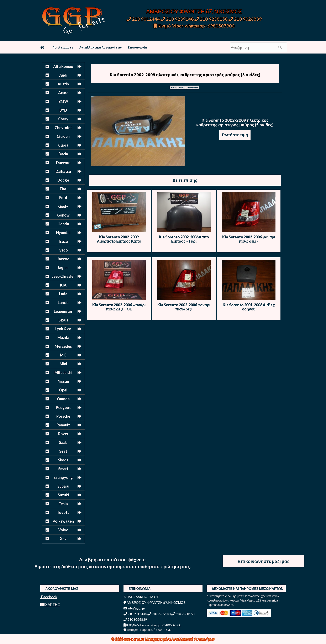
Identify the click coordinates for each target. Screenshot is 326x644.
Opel (63, 390)
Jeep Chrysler (63, 276)
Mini (63, 364)
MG (63, 355)
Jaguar (63, 268)
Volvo (63, 530)
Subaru (63, 486)
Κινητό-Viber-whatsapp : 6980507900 (194, 26)
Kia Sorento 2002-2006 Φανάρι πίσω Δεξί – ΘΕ (119, 307)
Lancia (63, 303)
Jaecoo (63, 259)
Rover (63, 434)
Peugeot (63, 407)
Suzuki (63, 495)
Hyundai (63, 233)
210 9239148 (177, 19)
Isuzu (63, 241)
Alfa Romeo (63, 66)
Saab (63, 442)
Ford (63, 198)
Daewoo (63, 163)
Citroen (63, 136)
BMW (63, 101)
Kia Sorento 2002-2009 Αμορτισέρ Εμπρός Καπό (119, 239)
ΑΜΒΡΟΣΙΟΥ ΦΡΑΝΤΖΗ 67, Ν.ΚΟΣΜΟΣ (194, 11)
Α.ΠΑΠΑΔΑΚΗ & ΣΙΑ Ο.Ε (141, 597)
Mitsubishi (63, 372)
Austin (63, 84)
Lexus (63, 320)
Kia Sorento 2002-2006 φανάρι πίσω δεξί (184, 307)
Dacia (63, 154)
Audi (63, 75)
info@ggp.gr (134, 608)
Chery (63, 119)
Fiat (63, 189)
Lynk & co (63, 329)
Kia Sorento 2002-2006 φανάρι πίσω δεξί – (249, 239)
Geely (63, 206)
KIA (63, 285)
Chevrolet (63, 128)
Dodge (63, 180)
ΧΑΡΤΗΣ (50, 604)
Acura (63, 93)
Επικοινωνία (137, 47)
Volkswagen (63, 521)
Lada (63, 294)
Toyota (63, 512)
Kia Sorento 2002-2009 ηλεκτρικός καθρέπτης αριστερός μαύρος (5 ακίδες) (185, 75)
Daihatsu (63, 171)
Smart (63, 469)
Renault (63, 425)
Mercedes (63, 346)
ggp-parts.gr (134, 639)
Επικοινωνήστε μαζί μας (264, 561)
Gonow (63, 215)
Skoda (63, 460)
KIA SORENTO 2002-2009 (184, 87)
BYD (63, 110)
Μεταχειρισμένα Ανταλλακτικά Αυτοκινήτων (180, 639)
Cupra (63, 145)
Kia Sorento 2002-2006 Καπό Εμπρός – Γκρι (184, 239)
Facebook (49, 597)
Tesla (63, 504)
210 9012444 (143, 19)
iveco (63, 250)
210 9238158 (211, 19)
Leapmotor (63, 311)
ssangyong (63, 477)
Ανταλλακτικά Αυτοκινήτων (101, 47)
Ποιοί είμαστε (63, 47)
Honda (63, 224)
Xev (63, 539)
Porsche (63, 416)
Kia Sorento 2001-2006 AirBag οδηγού (249, 307)
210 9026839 (245, 19)
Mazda (63, 338)
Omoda (63, 399)
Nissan (63, 381)
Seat (63, 451)
